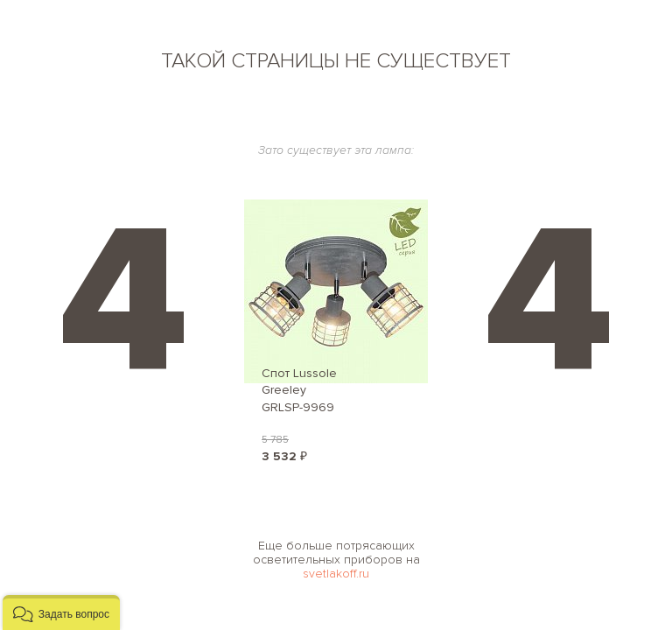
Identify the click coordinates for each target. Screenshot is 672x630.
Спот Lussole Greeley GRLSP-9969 (299, 390)
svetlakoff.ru (336, 574)
